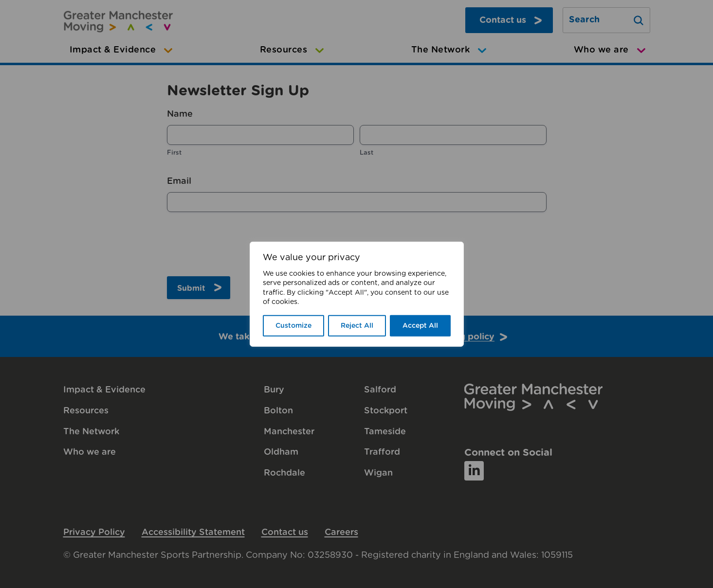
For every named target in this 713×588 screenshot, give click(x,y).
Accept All (420, 326)
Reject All (357, 326)
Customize (293, 326)
